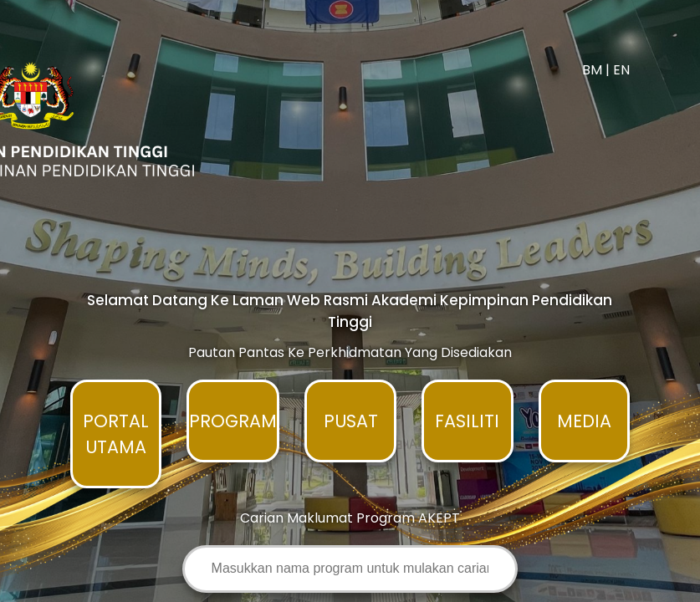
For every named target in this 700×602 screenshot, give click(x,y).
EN (621, 70)
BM (592, 70)
